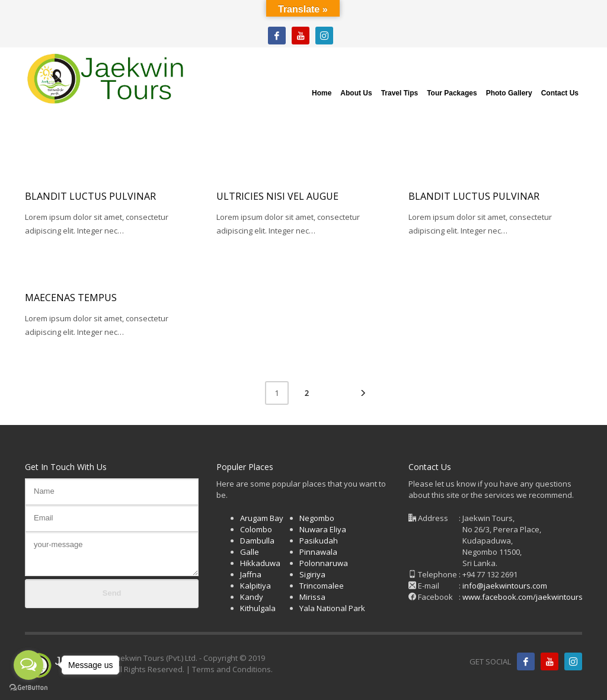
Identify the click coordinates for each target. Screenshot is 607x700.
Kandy (252, 597)
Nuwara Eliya (323, 529)
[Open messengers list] (28, 665)
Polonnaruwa (324, 563)
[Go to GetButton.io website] (28, 688)
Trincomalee (322, 586)
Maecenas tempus (71, 298)
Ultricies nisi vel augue (277, 196)
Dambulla (257, 541)
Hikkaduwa (260, 563)
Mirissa (312, 597)
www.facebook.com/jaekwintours (523, 597)
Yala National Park (332, 608)
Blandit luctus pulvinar (90, 196)
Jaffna (251, 574)
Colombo (256, 529)
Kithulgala (258, 608)
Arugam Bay (262, 518)
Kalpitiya (255, 586)
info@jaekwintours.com (505, 586)
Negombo (317, 518)
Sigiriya (312, 574)
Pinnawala (318, 552)
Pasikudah (319, 541)
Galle (250, 552)
